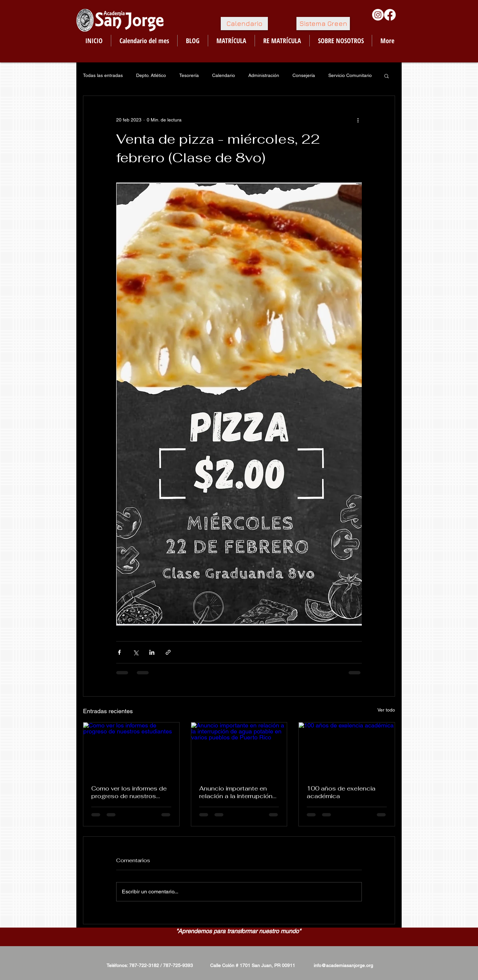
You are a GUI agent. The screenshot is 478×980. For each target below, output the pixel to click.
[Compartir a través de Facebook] (119, 652)
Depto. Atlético (151, 75)
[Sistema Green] (323, 24)
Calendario (224, 75)
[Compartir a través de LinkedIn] (152, 652)
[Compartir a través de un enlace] (168, 652)
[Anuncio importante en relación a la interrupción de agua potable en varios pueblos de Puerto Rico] (239, 749)
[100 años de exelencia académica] (347, 749)
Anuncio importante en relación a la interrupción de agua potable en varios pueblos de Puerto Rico (238, 792)
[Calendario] (244, 24)
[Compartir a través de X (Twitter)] (136, 652)
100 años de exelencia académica (341, 792)
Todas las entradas (103, 75)
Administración (264, 75)
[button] (387, 76)
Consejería (304, 75)
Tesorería (189, 75)
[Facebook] (390, 15)
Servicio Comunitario (350, 75)
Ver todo (386, 710)
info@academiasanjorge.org (343, 965)
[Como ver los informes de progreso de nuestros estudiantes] (131, 749)
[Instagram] (378, 15)
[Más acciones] (358, 120)
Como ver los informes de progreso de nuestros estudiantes (129, 792)
